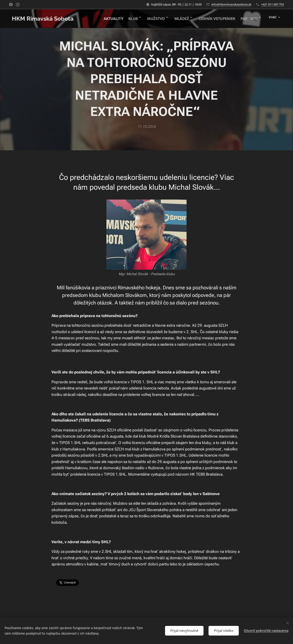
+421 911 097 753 (272, 4)
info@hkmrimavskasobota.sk (231, 4)
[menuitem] (108, 19)
